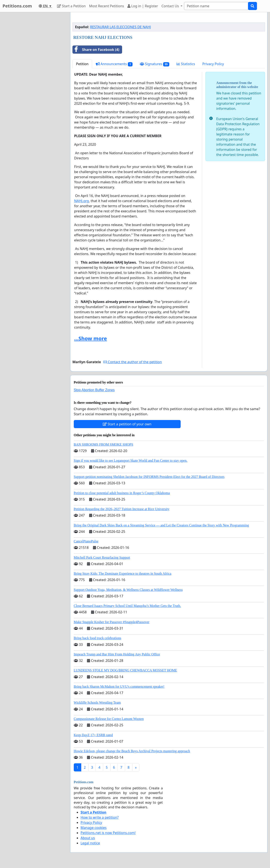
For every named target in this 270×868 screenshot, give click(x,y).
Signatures (155, 64)
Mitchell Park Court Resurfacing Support (102, 557)
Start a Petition (71, 6)
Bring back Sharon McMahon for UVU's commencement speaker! (119, 687)
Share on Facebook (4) (96, 50)
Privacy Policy (213, 64)
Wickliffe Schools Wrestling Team (97, 703)
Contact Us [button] (171, 6)
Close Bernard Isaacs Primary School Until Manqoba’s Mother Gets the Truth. (127, 606)
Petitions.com (17, 6)
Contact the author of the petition (133, 362)
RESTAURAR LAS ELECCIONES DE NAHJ (120, 27)
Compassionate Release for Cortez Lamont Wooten (109, 719)
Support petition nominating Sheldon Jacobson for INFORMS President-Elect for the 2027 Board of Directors (149, 477)
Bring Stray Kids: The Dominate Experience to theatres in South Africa (122, 574)
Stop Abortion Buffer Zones (94, 390)
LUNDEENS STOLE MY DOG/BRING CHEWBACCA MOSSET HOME (125, 670)
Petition (82, 64)
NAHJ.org (82, 201)
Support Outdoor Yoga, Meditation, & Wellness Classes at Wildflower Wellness (128, 590)
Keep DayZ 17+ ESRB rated (93, 735)
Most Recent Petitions (107, 6)
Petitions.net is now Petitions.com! (108, 833)
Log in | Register (143, 6)
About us (88, 838)
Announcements (114, 64)
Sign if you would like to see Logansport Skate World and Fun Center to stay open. (131, 460)
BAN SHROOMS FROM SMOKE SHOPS (103, 444)
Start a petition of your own (127, 424)
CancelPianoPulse (86, 541)
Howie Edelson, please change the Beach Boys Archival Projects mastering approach (132, 751)
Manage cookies (94, 828)
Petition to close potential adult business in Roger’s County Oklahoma (122, 493)
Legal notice (90, 843)
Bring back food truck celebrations (97, 638)
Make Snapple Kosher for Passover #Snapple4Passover (112, 622)
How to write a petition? (100, 817)
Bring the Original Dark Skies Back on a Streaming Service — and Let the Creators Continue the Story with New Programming (161, 525)
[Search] (216, 6)
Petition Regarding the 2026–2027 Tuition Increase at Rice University (122, 509)
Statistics (186, 64)
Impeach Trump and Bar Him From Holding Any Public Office (117, 654)
